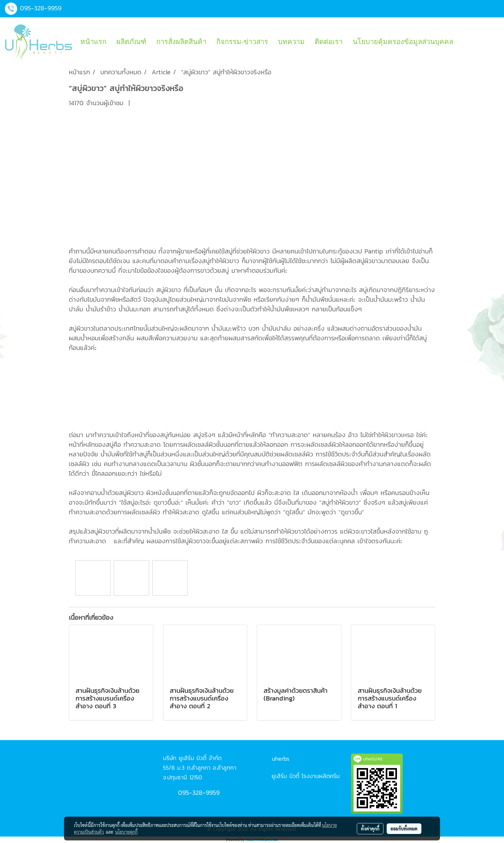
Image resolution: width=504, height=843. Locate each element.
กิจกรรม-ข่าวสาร (242, 42)
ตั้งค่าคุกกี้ (370, 829)
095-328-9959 (41, 8)
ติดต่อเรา (329, 42)
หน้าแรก (93, 42)
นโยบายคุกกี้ (126, 832)
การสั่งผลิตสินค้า (181, 42)
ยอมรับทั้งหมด (404, 829)
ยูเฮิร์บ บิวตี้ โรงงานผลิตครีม (306, 776)
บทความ (291, 42)
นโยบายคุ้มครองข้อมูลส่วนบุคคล (403, 42)
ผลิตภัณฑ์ (131, 42)
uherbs (281, 759)
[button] (464, 41)
